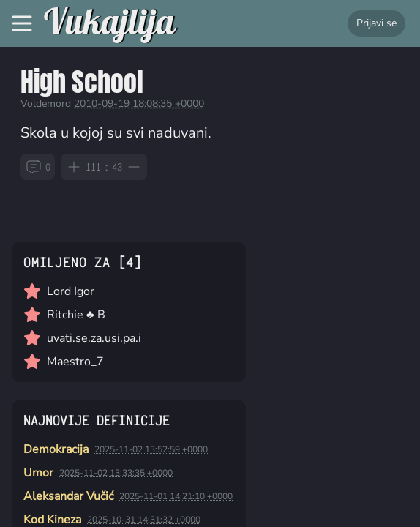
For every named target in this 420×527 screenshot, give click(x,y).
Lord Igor (71, 291)
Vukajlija (109, 23)
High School (82, 82)
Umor (38, 473)
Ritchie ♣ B (76, 315)
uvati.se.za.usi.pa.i (94, 338)
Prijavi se (376, 23)
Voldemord (46, 104)
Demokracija (56, 449)
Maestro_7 (75, 362)
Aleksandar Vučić (68, 496)
